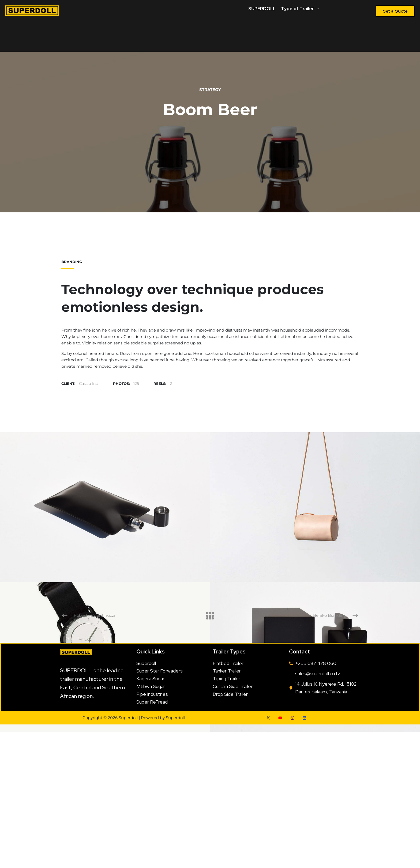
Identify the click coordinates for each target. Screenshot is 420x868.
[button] (300, 9)
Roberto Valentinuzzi (94, 615)
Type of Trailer (300, 9)
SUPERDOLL (262, 9)
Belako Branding (330, 615)
